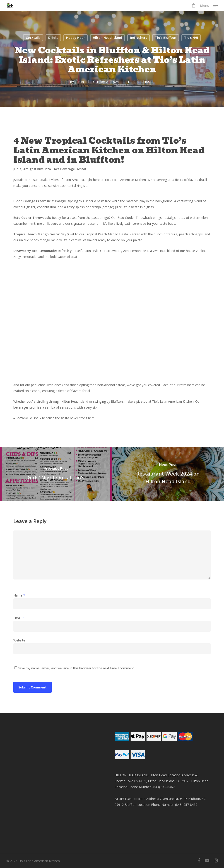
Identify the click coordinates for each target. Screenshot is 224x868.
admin (79, 82)
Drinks (53, 38)
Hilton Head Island (107, 38)
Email (19, 618)
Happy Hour (76, 38)
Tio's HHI (191, 38)
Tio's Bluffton (166, 38)
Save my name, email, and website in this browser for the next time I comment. (76, 668)
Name (19, 595)
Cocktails (33, 38)
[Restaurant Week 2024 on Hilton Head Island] (168, 474)
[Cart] (194, 5)
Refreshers (138, 38)
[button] (209, 5)
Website (19, 640)
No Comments (139, 82)
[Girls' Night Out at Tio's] (56, 474)
